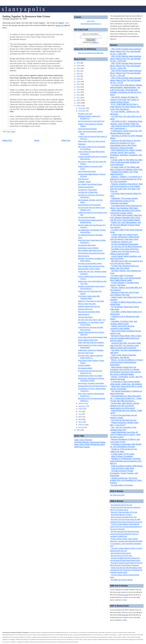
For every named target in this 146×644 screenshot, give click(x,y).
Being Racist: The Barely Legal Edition (91, 383)
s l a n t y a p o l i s (23, 9)
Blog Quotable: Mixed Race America (90, 250)
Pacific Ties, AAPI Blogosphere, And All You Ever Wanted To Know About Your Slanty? (125, 225)
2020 (78, 76)
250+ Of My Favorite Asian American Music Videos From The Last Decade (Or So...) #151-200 (126, 59)
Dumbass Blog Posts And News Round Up (92, 386)
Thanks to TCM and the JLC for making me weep (124, 450)
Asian (77, 440)
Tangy (80, 238)
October (81, 403)
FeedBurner (95, 42)
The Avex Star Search (85, 317)
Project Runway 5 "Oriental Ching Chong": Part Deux (124, 284)
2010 (78, 100)
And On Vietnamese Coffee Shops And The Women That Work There (125, 238)
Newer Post (7, 140)
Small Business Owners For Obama (90, 376)
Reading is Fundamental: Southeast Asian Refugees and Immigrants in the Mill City (126, 461)
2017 (78, 84)
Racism (13, 132)
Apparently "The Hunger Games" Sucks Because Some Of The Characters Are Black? (124, 201)
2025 (78, 63)
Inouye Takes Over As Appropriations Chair (93, 337)
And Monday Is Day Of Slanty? (89, 248)
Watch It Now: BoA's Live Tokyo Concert (92, 141)
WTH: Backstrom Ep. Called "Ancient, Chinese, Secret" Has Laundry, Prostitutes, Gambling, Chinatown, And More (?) (126, 154)
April (80, 419)
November (82, 111)
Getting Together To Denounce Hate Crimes (26, 16)
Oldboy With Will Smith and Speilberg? (91, 342)
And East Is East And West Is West (90, 263)
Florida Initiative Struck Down (88, 340)
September (82, 406)
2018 (78, 82)
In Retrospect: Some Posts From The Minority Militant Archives (126, 132)
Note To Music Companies (122, 456)
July (80, 411)
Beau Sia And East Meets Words (89, 312)
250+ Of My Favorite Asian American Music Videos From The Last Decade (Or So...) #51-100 (126, 73)
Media (103, 442)
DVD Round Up (83, 179)
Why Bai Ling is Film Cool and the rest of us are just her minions (126, 262)
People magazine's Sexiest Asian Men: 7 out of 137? (124, 424)
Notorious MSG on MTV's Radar (89, 269)
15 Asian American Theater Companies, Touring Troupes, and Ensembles (124, 473)
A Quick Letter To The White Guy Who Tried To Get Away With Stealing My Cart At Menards (126, 162)
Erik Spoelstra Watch (85, 368)
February (81, 425)
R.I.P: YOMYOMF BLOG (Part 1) (125, 104)
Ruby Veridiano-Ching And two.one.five (91, 266)
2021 (78, 74)
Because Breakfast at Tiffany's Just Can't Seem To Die (125, 441)
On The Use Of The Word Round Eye (127, 247)
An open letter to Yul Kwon (122, 485)
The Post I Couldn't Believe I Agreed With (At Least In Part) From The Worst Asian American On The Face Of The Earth (126, 527)
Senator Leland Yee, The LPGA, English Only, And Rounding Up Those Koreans (126, 480)
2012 (78, 95)
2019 (78, 79)
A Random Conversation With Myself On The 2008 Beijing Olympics (126, 445)
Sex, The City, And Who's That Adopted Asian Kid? (123, 429)
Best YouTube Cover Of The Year (121, 556)
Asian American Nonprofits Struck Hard (91, 253)
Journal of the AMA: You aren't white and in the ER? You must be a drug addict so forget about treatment (125, 345)
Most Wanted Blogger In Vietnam (121, 515)
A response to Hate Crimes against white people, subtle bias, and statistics (126, 383)
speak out (59, 25)
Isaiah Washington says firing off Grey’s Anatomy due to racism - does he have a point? (125, 435)
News (82, 444)
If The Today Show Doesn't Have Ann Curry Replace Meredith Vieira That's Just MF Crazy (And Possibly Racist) (126, 218)
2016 (78, 87)
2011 (78, 98)
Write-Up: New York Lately (87, 304)
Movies (86, 442)
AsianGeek (82, 144)
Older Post (66, 140)
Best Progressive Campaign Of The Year (124, 517)
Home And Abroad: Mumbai (87, 129)
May (80, 417)
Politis (87, 444)
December (82, 108)
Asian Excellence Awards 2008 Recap (127, 466)
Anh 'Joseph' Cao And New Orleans (90, 184)
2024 (78, 66)
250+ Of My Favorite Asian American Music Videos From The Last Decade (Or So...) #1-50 (126, 80)
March (81, 422)
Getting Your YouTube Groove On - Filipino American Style (125, 253)
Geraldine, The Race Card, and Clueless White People (123, 322)
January (81, 427)
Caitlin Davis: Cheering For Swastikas (91, 350)
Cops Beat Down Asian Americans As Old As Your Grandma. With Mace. (126, 207)
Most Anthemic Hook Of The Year (121, 505)
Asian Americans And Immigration (89, 205)
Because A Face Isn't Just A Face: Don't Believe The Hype (125, 294)
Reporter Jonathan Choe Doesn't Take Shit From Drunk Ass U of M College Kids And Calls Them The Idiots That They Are (126, 188)
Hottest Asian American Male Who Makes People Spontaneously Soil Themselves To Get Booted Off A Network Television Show (126, 570)
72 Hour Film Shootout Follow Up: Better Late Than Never (125, 267)
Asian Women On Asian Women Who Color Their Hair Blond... (125, 108)
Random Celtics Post (85, 309)
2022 (78, 71)
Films (80, 442)
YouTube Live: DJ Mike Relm (88, 192)
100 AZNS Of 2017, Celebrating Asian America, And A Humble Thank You (126, 122)
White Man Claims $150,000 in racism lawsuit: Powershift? (126, 388)
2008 (78, 106)
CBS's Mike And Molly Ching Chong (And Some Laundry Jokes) (125, 212)
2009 (78, 103)
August (81, 409)
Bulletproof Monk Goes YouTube (89, 306)
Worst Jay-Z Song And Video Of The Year (124, 512)
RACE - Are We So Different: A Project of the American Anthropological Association (126, 362)
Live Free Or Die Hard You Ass (124, 420)
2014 (78, 92)
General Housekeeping (86, 187)
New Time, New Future (86, 353)
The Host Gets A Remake (87, 217)
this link (126, 595)
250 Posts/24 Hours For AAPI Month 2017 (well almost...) (126, 127)
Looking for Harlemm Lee (122, 242)
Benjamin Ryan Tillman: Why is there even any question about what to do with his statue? (126, 338)
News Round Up (84, 256)
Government (95, 442)
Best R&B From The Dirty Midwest (122, 580)
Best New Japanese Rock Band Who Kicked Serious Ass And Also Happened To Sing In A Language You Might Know (125, 534)
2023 (78, 68)
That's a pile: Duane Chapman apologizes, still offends (123, 356)
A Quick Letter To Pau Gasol (123, 454)
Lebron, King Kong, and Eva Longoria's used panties (122, 327)
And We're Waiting (84, 365)
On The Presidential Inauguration (125, 244)
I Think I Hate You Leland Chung (125, 235)
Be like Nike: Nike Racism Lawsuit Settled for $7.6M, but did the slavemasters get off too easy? (125, 406)
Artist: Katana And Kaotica (87, 171)
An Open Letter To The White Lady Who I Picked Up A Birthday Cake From (126, 168)
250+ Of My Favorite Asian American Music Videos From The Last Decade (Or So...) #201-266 (126, 51)
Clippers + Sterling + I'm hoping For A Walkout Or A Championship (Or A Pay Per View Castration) (126, 179)
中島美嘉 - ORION (84, 182)
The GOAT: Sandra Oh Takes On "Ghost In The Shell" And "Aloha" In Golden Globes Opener (125, 100)
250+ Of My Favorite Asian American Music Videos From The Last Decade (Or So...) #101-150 (126, 66)
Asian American (86, 440)
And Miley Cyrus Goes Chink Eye (125, 249)
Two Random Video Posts (87, 245)
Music (77, 444)
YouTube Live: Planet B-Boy (88, 190)
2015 (78, 90)
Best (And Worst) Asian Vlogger (121, 553)
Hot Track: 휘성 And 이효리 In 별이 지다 (92, 320)
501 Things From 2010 (117, 495)
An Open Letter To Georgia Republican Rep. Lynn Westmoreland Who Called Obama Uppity (125, 278)
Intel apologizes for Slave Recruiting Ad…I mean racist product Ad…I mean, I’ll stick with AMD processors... (126, 398)
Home (37, 140)
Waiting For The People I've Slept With (91, 301)
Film (76, 442)
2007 (78, 430)
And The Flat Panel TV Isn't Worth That (91, 121)
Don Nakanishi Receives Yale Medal (90, 235)
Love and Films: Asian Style (123, 468)
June (80, 414)
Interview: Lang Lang (85, 114)
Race (9, 132)
